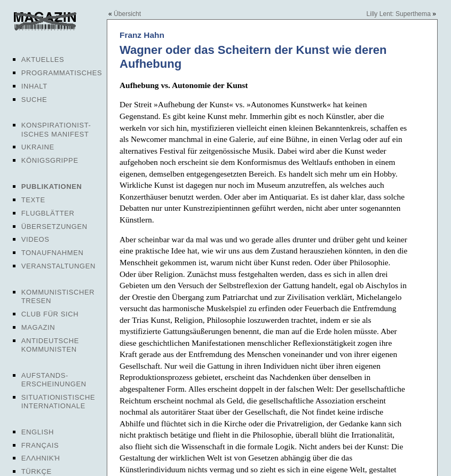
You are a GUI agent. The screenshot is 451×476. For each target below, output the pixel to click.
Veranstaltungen (58, 266)
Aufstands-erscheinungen (54, 380)
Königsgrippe (50, 160)
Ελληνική (41, 458)
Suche (34, 100)
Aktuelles (43, 59)
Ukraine (38, 147)
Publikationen (52, 187)
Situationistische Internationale (58, 402)
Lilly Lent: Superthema (399, 14)
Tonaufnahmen (53, 253)
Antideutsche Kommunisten (50, 345)
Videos (35, 239)
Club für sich (50, 314)
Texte (33, 200)
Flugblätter (48, 213)
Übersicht (127, 14)
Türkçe (37, 471)
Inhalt (34, 86)
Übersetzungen (54, 227)
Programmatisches (62, 73)
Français (40, 445)
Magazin (38, 327)
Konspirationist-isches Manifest (56, 129)
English (38, 432)
